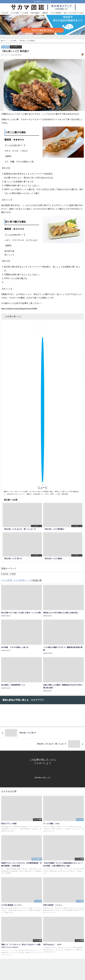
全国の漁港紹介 (35, 13)
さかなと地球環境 (56, 13)
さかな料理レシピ (16, 47)
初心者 (6, 574)
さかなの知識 (14, 13)
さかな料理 (25, 13)
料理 (14, 574)
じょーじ (43, 488)
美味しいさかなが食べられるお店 (74, 13)
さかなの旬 (5, 13)
